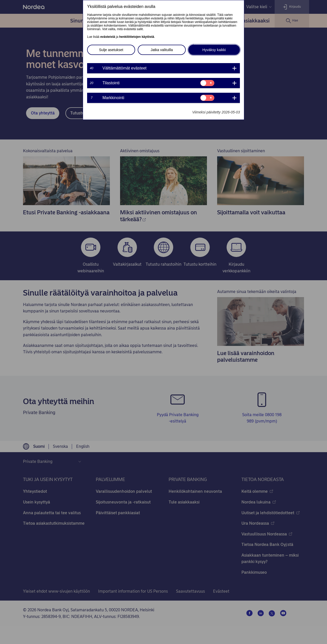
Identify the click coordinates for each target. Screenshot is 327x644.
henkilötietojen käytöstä (137, 37)
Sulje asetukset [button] (111, 50)
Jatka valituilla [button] (162, 50)
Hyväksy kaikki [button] (214, 50)
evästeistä (108, 37)
